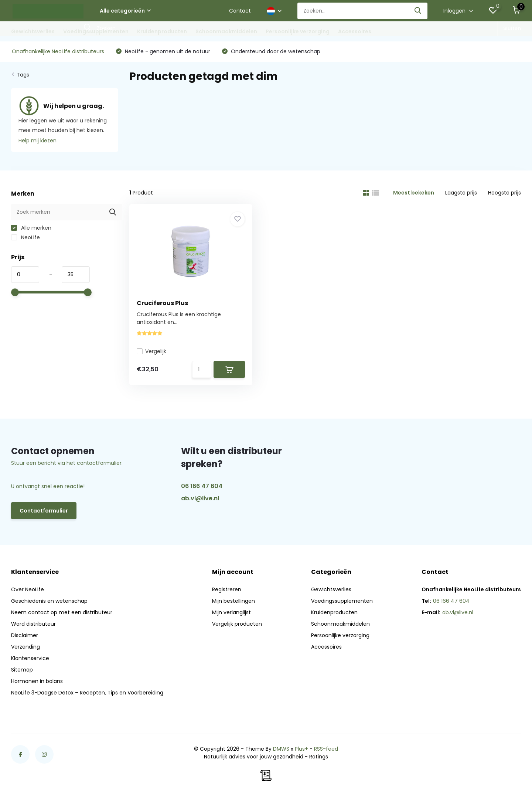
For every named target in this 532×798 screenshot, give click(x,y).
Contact (240, 11)
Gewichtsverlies (33, 31)
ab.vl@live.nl (200, 498)
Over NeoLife (28, 589)
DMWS (281, 749)
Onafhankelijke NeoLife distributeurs (58, 51)
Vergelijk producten (237, 624)
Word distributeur (33, 624)
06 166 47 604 (202, 486)
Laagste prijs (461, 193)
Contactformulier (44, 511)
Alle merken (31, 228)
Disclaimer (25, 635)
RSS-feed (326, 749)
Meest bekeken (414, 193)
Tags (23, 75)
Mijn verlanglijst (231, 612)
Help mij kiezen (37, 141)
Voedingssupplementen (96, 31)
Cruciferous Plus (162, 303)
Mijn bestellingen (233, 601)
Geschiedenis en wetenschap (49, 601)
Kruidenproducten (162, 31)
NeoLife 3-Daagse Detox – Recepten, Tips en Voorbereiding (87, 693)
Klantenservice (30, 658)
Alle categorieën (125, 11)
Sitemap (22, 670)
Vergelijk (151, 351)
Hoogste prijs (504, 193)
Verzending (25, 647)
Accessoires (355, 31)
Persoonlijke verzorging (298, 31)
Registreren (227, 589)
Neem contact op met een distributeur (62, 612)
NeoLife (25, 237)
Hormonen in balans (37, 681)
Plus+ (301, 749)
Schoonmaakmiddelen (226, 31)
